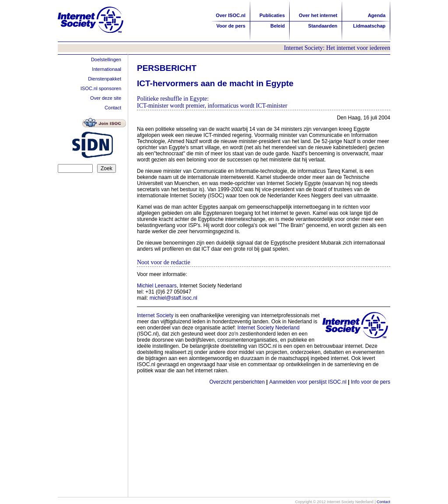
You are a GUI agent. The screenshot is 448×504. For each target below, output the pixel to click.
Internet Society (155, 315)
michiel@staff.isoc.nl (173, 298)
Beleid (278, 26)
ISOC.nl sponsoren (101, 88)
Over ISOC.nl (231, 15)
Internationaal (107, 69)
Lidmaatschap (369, 26)
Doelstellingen (106, 59)
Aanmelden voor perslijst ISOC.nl (308, 382)
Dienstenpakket (105, 79)
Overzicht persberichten (237, 382)
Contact (113, 108)
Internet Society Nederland (269, 328)
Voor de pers (231, 26)
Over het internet (318, 15)
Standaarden (323, 26)
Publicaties (272, 15)
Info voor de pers (371, 382)
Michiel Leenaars (157, 286)
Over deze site (106, 98)
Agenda (377, 15)
